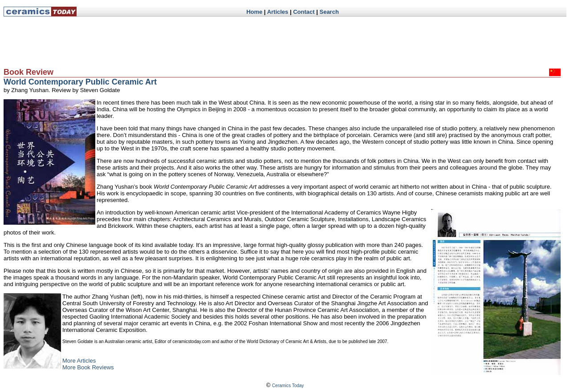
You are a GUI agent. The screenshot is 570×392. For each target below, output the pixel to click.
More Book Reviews (88, 367)
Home (254, 12)
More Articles (79, 361)
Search (329, 12)
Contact (304, 12)
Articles (278, 12)
